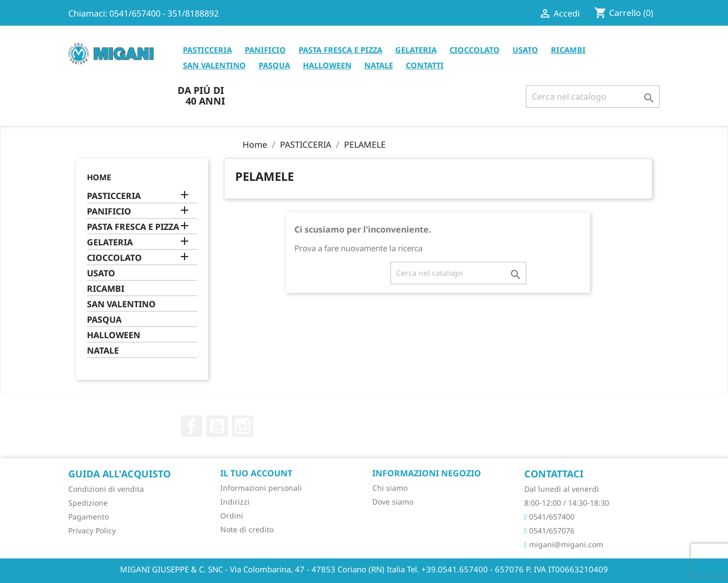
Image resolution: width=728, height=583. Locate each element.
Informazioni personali (261, 488)
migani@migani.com (564, 544)
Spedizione (88, 503)
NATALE (379, 65)
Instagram (243, 426)
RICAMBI (568, 50)
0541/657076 (549, 530)
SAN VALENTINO (214, 65)
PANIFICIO (265, 50)
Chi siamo (390, 488)
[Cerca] (593, 97)
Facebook (191, 426)
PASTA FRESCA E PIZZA (341, 50)
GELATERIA (416, 50)
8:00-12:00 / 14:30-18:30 (567, 503)
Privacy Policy (92, 530)
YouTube (217, 426)
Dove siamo (393, 502)
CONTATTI (425, 65)
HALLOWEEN (327, 65)
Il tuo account (256, 473)
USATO (525, 50)
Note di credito (247, 529)
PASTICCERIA (207, 50)
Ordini (232, 516)
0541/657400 (549, 517)
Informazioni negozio (427, 473)
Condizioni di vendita (106, 489)
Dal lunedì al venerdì (562, 489)
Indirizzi (235, 502)
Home (99, 177)
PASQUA (274, 65)
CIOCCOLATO (475, 50)
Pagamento (89, 517)
